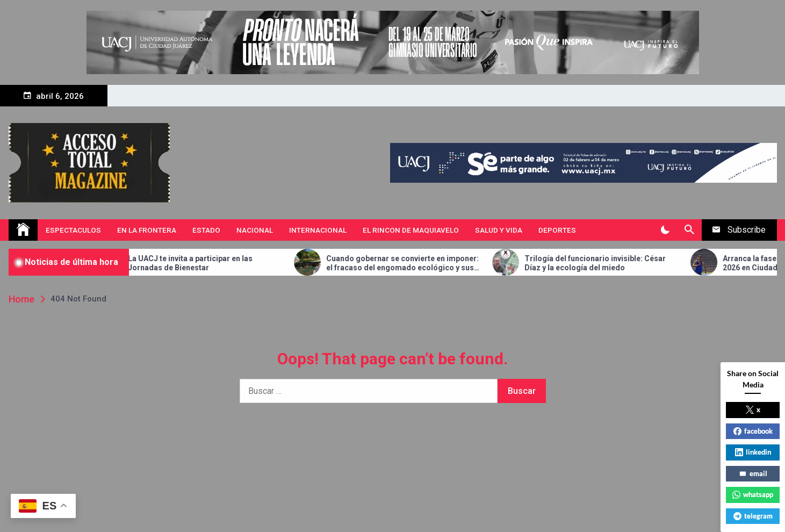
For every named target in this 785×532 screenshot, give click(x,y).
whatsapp (753, 494)
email (753, 473)
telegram (753, 516)
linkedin (753, 452)
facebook (753, 431)
